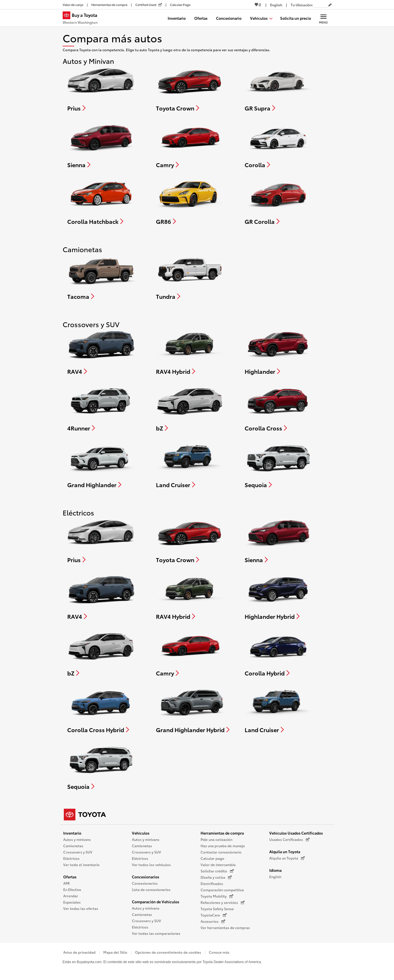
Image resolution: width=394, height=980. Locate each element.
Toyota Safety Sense (217, 909)
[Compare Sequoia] (278, 465)
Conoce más (219, 952)
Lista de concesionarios (151, 889)
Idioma (275, 870)
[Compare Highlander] (278, 351)
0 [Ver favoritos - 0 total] (258, 5)
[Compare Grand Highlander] (101, 465)
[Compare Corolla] (278, 145)
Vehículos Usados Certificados (296, 833)
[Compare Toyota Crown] (190, 88)
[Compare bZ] (190, 408)
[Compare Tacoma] (101, 276)
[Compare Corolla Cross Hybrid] (101, 710)
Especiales (72, 902)
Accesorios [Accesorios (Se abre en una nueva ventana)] (213, 921)
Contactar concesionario (221, 852)
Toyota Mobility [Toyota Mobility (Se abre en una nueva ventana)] (217, 896)
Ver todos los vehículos (151, 865)
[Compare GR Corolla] (278, 201)
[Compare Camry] (190, 145)
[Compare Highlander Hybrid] (278, 596)
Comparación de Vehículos (156, 902)
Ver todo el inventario (81, 865)
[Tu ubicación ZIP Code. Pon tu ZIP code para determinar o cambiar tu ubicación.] (321, 5)
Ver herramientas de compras (225, 927)
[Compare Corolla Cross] (278, 408)
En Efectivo (72, 889)
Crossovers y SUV (78, 852)
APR (67, 883)
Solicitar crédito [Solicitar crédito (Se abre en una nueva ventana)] (217, 871)
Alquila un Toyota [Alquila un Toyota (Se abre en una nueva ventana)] (287, 858)
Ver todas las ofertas (81, 908)
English (275, 877)
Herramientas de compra (222, 833)
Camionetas (73, 846)
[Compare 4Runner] (101, 408)
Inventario (72, 833)
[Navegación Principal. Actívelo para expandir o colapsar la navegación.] (323, 18)
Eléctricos (71, 858)
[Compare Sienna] (101, 145)
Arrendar (71, 896)
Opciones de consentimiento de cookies (168, 952)
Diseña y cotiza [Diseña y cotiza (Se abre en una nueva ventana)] (216, 877)
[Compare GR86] (190, 201)
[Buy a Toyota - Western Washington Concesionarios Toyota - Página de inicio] (82, 19)
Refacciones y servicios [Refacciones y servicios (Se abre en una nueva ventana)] (223, 902)
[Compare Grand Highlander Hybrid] (193, 710)
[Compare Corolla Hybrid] (278, 653)
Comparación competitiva (222, 890)
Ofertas (70, 877)
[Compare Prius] (101, 88)
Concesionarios (145, 877)
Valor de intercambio (218, 865)
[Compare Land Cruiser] (190, 465)
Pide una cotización (216, 839)
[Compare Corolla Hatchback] (101, 201)
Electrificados (212, 883)
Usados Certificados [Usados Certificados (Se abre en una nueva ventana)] (289, 839)
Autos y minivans (77, 839)
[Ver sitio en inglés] (276, 5)
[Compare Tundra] (190, 276)
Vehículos (141, 833)
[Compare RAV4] (101, 351)
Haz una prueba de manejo (223, 846)
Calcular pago (212, 858)
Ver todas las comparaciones (156, 933)
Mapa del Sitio (115, 952)
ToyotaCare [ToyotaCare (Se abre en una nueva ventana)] (214, 915)
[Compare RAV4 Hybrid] (190, 351)
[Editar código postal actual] (330, 5)
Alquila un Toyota (285, 851)
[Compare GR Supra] (278, 88)
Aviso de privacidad (79, 952)
